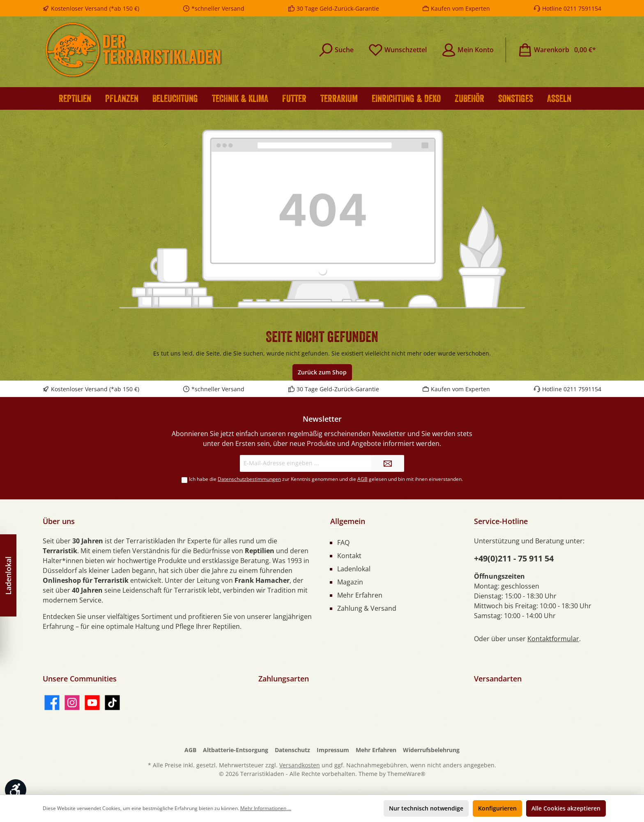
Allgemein (348, 521)
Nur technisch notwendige (426, 808)
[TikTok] (112, 703)
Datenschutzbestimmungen (249, 479)
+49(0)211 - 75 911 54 (514, 558)
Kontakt (349, 556)
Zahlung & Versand (367, 608)
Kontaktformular (553, 639)
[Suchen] (336, 50)
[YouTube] (92, 703)
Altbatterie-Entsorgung (236, 750)
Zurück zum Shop (322, 372)
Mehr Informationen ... (266, 808)
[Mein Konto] (468, 50)
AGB (362, 479)
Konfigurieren (497, 808)
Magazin (350, 582)
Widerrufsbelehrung (431, 750)
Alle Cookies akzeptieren (566, 808)
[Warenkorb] (557, 50)
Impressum (333, 750)
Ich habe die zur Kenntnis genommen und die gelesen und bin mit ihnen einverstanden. (326, 479)
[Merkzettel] (398, 50)
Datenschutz (292, 750)
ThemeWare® (406, 774)
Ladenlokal (354, 569)
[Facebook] (52, 703)
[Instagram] (72, 703)
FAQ (343, 543)
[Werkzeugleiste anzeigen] (16, 790)
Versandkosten (300, 765)
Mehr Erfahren (360, 595)
